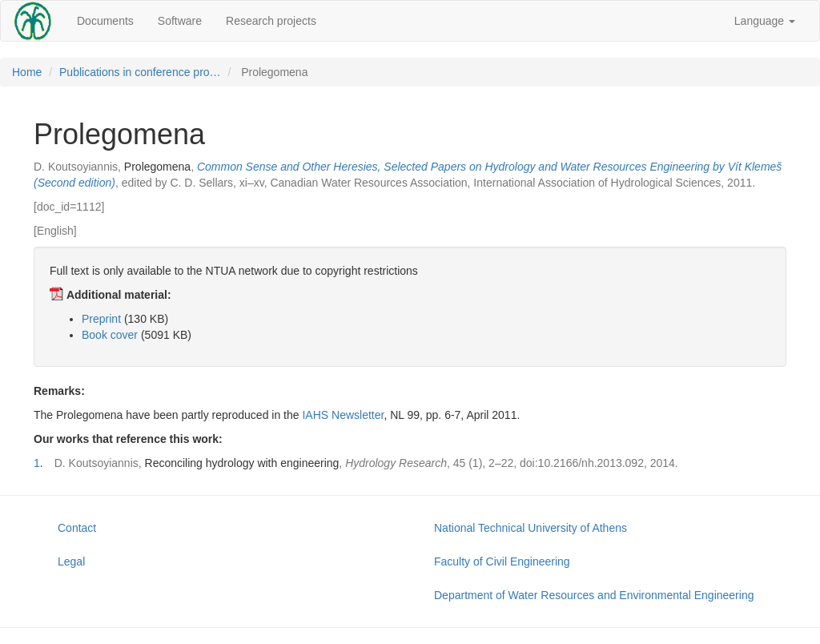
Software (180, 21)
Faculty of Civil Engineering (502, 561)
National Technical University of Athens (531, 528)
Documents (105, 21)
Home (27, 72)
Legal (71, 561)
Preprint (101, 319)
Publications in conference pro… (140, 72)
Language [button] (765, 21)
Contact (77, 528)
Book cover (110, 335)
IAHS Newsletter (343, 415)
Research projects (271, 21)
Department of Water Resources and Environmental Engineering (594, 595)
